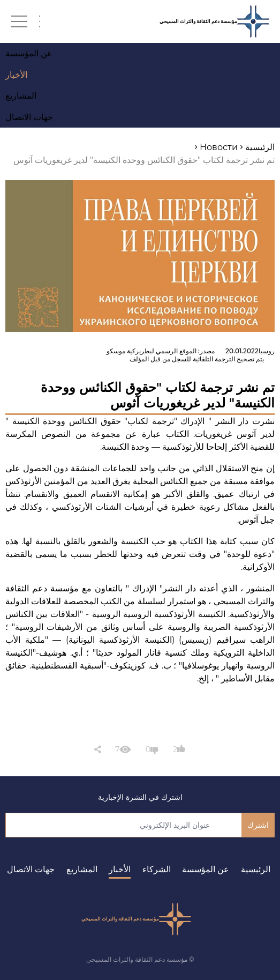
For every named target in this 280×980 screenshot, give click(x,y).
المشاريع (82, 869)
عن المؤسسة (206, 869)
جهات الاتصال (31, 869)
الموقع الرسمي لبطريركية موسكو (152, 351)
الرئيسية (256, 869)
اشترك (258, 825)
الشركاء (157, 869)
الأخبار (120, 869)
